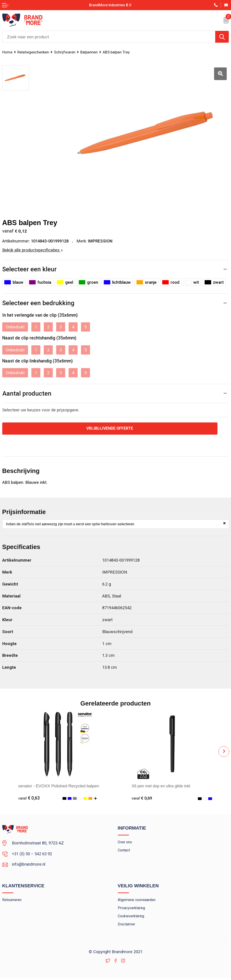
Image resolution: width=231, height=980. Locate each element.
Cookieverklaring (132, 918)
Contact (125, 851)
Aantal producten (27, 393)
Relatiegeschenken (34, 52)
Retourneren (13, 901)
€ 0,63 (29, 798)
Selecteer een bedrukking (38, 303)
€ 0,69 (142, 798)
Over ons (125, 843)
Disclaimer (127, 926)
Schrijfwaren (66, 52)
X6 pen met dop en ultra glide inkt (162, 786)
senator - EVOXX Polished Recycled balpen (59, 786)
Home (7, 52)
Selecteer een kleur (29, 269)
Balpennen (91, 52)
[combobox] (109, 37)
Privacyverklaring (132, 909)
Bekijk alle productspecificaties (32, 250)
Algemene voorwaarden (138, 901)
